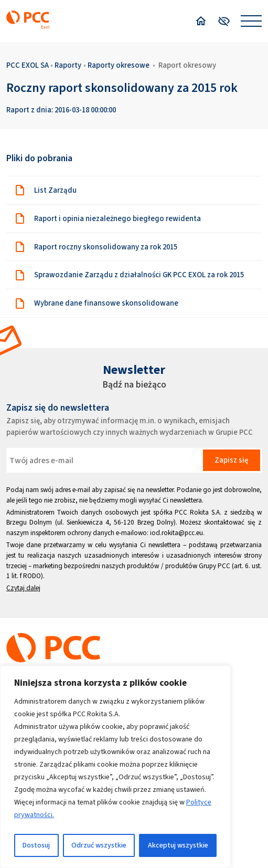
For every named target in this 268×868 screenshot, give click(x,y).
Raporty (68, 65)
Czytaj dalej (23, 588)
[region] (115, 767)
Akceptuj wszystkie (178, 845)
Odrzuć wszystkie (99, 845)
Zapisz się (231, 460)
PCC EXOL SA (28, 65)
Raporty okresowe (119, 65)
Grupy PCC (215, 566)
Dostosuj (36, 845)
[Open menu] (251, 21)
